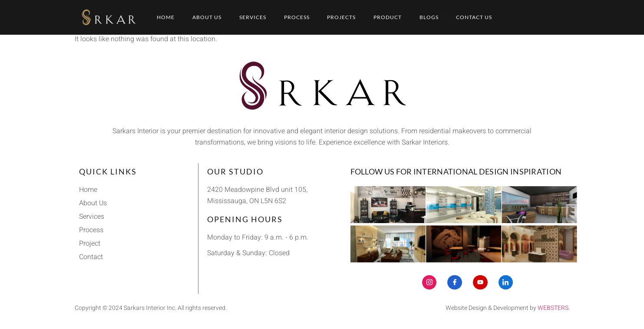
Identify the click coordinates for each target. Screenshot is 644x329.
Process (297, 17)
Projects (342, 17)
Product (388, 17)
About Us (207, 17)
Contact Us (475, 17)
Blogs (429, 17)
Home (166, 17)
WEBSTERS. (554, 308)
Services (253, 17)
